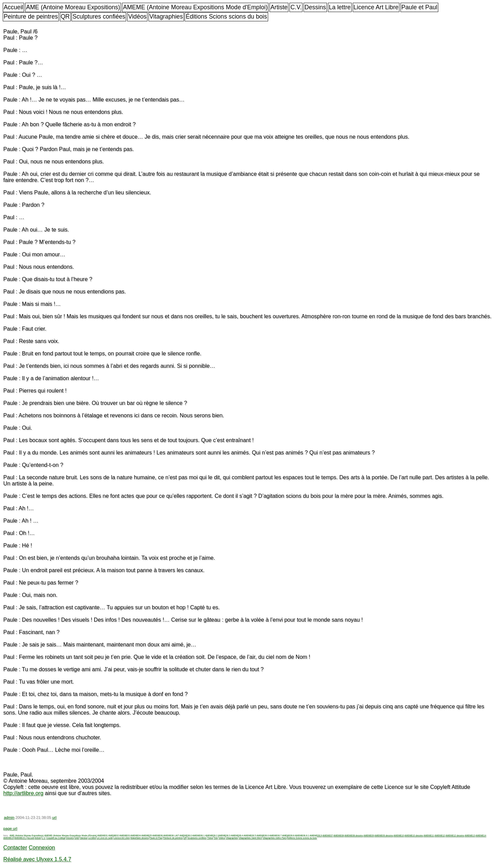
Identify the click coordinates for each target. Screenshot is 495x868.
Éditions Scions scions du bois (226, 17)
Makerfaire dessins (140, 838)
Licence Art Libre (376, 7)
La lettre (340, 7)
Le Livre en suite (105, 838)
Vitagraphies (166, 17)
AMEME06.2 (211, 835)
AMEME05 (147, 835)
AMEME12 (440, 835)
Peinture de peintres (31, 17)
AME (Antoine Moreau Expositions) (73, 7)
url (54, 817)
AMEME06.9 (316, 835)
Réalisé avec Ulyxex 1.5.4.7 (37, 859)
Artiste (279, 7)
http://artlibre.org (24, 793)
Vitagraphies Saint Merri (250, 838)
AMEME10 (399, 835)
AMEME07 (328, 835)
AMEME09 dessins (384, 835)
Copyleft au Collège (56, 838)
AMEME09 (369, 835)
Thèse (210, 838)
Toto (216, 838)
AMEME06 (158, 835)
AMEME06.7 (275, 835)
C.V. (296, 7)
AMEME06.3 (224, 835)
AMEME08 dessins (354, 835)
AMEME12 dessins (455, 835)
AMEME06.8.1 (302, 835)
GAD (77, 838)
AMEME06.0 (186, 835)
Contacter (15, 848)
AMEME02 (114, 835)
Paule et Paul (420, 7)
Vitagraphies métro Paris (275, 838)
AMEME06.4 (237, 835)
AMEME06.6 (263, 835)
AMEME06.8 (288, 835)
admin (9, 817)
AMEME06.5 (250, 835)
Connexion (42, 848)
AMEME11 (429, 835)
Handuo (84, 838)
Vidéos (137, 17)
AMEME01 (103, 835)
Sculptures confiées (99, 17)
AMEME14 (481, 835)
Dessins (315, 7)
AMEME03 (125, 835)
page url (10, 828)
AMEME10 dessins (414, 835)
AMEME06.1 (198, 835)
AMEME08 (339, 835)
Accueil (14, 7)
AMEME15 (9, 838)
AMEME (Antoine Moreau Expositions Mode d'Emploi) (195, 7)
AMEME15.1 (21, 838)
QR (65, 17)
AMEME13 (470, 835)
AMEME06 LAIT (171, 835)
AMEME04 (136, 835)
